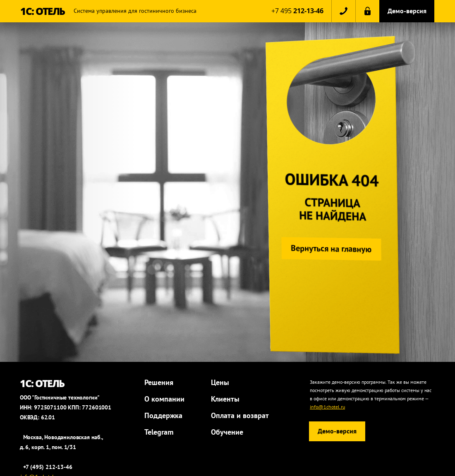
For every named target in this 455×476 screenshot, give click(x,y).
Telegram (159, 432)
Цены (220, 382)
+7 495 (297, 11)
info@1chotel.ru (327, 407)
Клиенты (225, 399)
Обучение (227, 432)
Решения (159, 382)
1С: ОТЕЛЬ (43, 11)
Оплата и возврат (240, 415)
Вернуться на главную (329, 249)
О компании (164, 399)
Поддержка (163, 415)
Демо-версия (407, 11)
